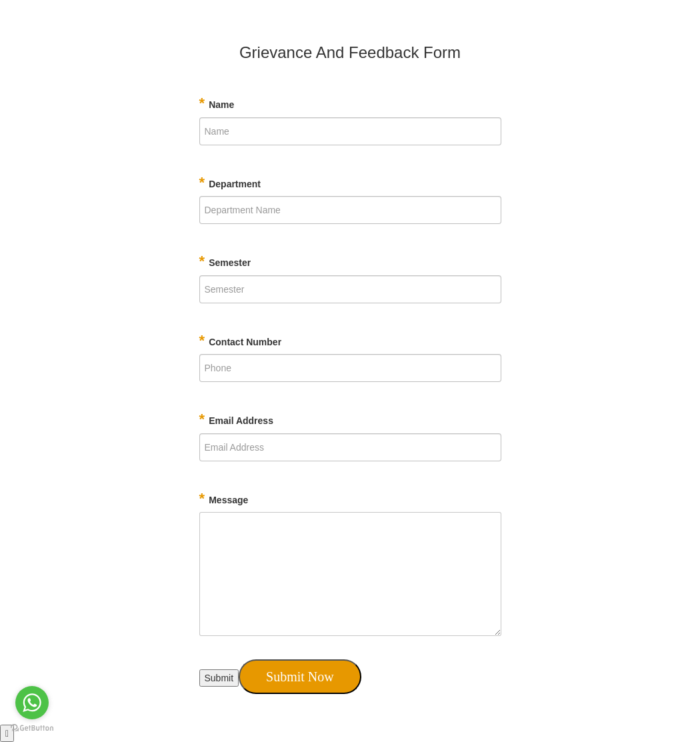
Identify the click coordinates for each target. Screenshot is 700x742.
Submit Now (300, 677)
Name (217, 103)
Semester (225, 261)
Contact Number (241, 340)
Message (224, 498)
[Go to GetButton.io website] (32, 728)
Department (230, 182)
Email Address (236, 419)
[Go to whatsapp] (32, 703)
